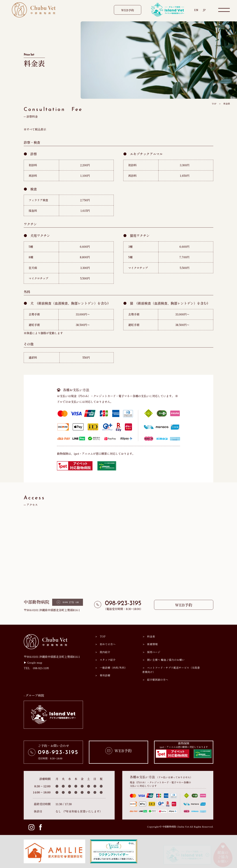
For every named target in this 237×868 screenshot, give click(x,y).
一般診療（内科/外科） (115, 667)
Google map (35, 662)
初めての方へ (108, 644)
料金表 (226, 103)
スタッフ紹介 (108, 660)
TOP (213, 103)
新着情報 (153, 644)
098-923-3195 (123, 604)
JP (204, 10)
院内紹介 (105, 652)
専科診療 (105, 675)
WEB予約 (128, 10)
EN (196, 10)
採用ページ (154, 652)
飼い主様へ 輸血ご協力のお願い (167, 660)
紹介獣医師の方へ (158, 679)
